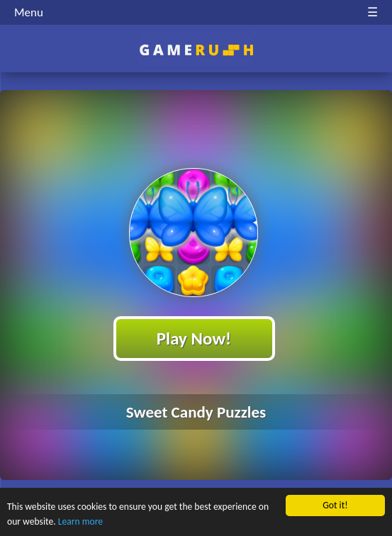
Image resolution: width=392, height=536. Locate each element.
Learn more (80, 521)
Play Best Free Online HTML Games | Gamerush (196, 50)
